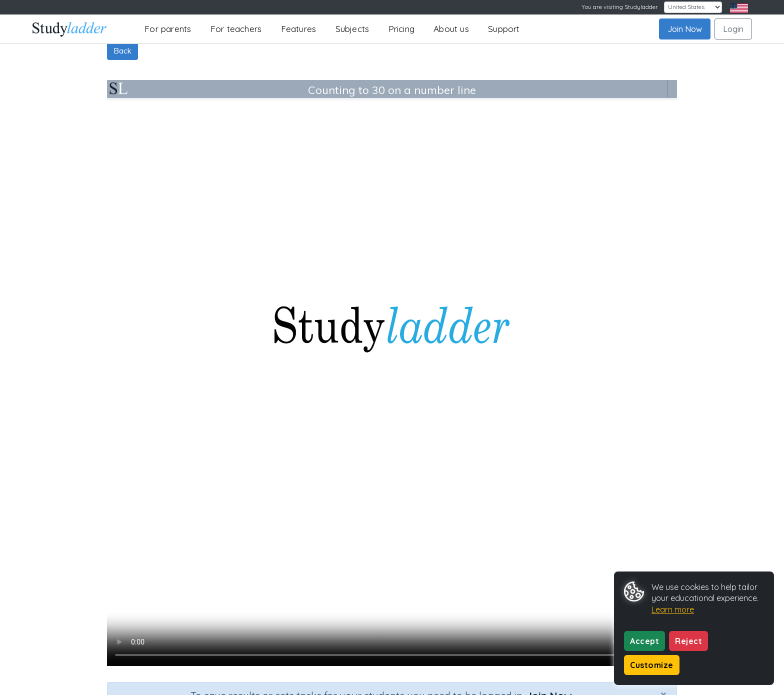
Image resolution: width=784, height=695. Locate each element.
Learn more (673, 609)
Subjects (352, 29)
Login (733, 29)
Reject (688, 641)
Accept (644, 641)
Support (504, 29)
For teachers (236, 29)
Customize (652, 665)
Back (122, 50)
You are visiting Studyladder (620, 7)
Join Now (685, 29)
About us (451, 29)
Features (299, 29)
